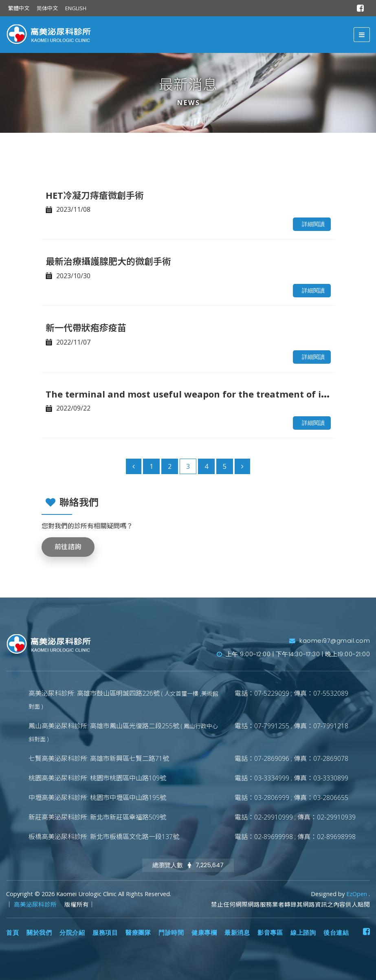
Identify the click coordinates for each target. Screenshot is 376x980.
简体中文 (47, 8)
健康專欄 (204, 933)
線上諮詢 (303, 933)
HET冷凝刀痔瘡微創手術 (95, 195)
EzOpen (357, 894)
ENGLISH (76, 8)
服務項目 (105, 933)
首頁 (12, 933)
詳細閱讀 (313, 224)
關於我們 (39, 933)
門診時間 (171, 933)
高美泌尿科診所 (36, 904)
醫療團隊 (138, 933)
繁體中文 (19, 8)
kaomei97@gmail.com (330, 641)
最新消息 (237, 933)
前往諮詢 (68, 547)
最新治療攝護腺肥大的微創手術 (108, 261)
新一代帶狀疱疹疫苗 (86, 327)
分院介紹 (72, 933)
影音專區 (270, 933)
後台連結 (336, 933)
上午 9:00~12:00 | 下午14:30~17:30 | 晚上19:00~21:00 (294, 654)
